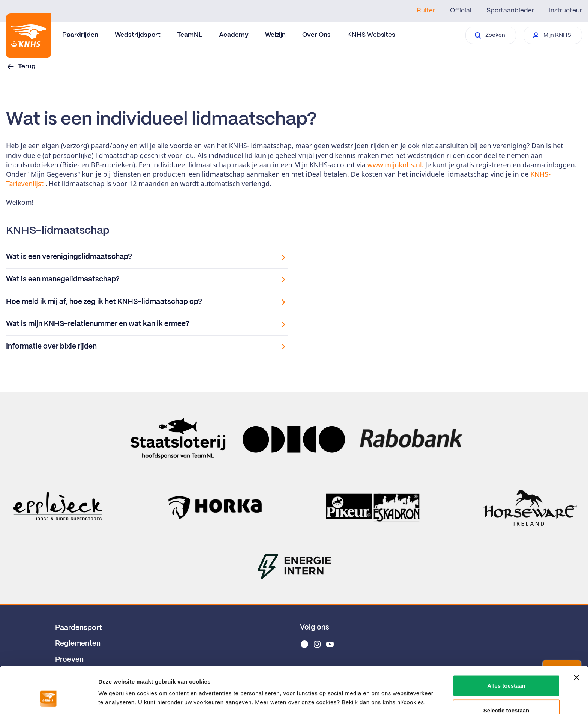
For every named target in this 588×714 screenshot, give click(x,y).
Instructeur (565, 11)
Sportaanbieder (510, 11)
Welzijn (275, 35)
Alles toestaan (506, 645)
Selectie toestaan (506, 670)
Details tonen (405, 686)
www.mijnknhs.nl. (396, 165)
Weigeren (506, 694)
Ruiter (426, 11)
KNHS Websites (371, 35)
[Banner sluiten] (576, 637)
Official (461, 11)
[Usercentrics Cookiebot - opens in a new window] (49, 699)
